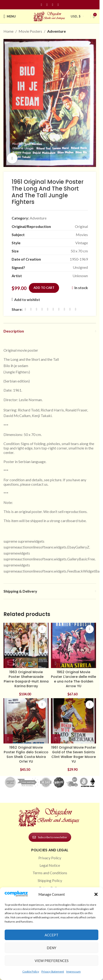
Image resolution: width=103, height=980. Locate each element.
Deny (51, 948)
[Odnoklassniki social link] (53, 309)
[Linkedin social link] (58, 5)
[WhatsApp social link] (59, 309)
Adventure (56, 31)
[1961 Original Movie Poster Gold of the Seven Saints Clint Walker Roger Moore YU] (73, 721)
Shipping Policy (50, 880)
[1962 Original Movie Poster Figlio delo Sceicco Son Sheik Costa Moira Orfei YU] (26, 721)
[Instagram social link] (47, 5)
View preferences (52, 961)
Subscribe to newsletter (50, 837)
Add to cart (44, 288)
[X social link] (31, 309)
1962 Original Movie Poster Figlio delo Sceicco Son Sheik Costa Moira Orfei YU (26, 754)
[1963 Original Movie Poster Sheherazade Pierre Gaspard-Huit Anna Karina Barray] (26, 645)
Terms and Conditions (50, 873)
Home (8, 31)
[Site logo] (50, 16)
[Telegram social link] (70, 309)
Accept (51, 935)
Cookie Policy (31, 971)
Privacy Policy (50, 858)
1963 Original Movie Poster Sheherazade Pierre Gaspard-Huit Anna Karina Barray (26, 679)
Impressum (73, 971)
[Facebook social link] (41, 5)
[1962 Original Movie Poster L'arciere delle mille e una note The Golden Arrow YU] (73, 645)
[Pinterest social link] (53, 5)
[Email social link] (37, 309)
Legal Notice (50, 865)
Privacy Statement (53, 971)
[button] (96, 894)
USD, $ (76, 16)
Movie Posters (30, 31)
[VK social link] (64, 309)
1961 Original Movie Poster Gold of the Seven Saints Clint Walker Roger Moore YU (74, 754)
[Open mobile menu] (10, 16)
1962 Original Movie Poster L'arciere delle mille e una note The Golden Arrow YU (73, 679)
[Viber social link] (76, 309)
